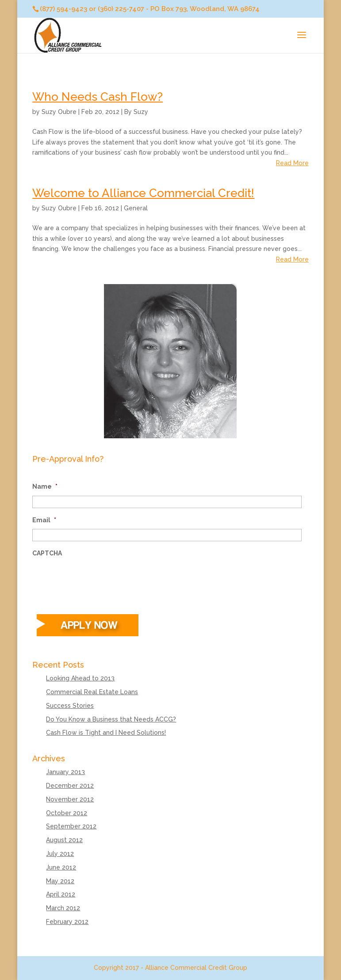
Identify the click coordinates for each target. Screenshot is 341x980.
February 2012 (67, 922)
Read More (292, 163)
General (136, 208)
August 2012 (64, 840)
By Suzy (136, 112)
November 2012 (70, 799)
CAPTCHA (47, 553)
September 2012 (71, 826)
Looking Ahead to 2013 (80, 678)
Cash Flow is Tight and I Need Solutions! (106, 733)
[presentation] (100, 580)
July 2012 (60, 854)
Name (45, 486)
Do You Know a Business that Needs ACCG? (111, 719)
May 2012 (60, 881)
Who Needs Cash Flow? (98, 97)
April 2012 (61, 894)
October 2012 (67, 813)
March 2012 (63, 908)
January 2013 (65, 772)
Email (44, 520)
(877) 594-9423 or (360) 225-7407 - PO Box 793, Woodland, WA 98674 (150, 9)
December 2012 (70, 786)
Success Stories (70, 706)
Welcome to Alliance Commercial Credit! (143, 193)
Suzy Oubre (59, 112)
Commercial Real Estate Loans (92, 692)
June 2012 (61, 867)
